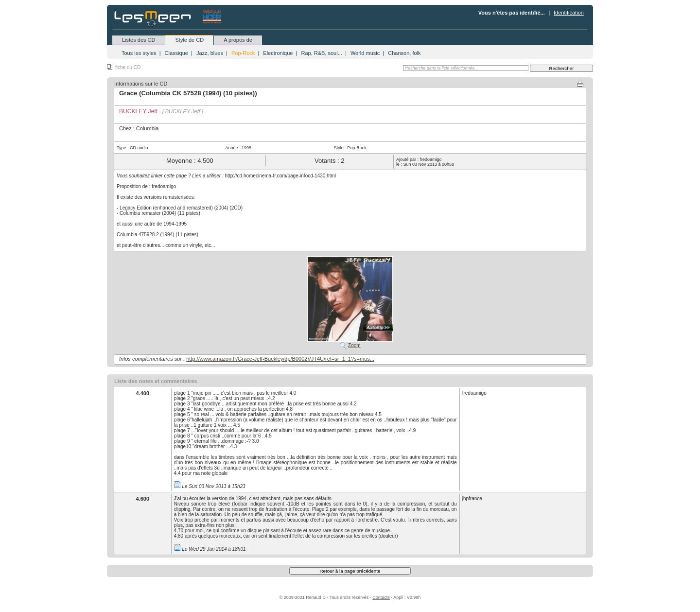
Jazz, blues (210, 53)
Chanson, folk (404, 53)
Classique (176, 53)
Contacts (381, 597)
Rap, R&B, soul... (321, 53)
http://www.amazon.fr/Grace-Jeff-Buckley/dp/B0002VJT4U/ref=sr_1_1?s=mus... (280, 359)
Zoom (354, 345)
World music (365, 53)
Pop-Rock (243, 53)
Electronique (278, 53)
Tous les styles (139, 53)
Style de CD (189, 40)
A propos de (238, 40)
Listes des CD (139, 40)
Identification (569, 13)
